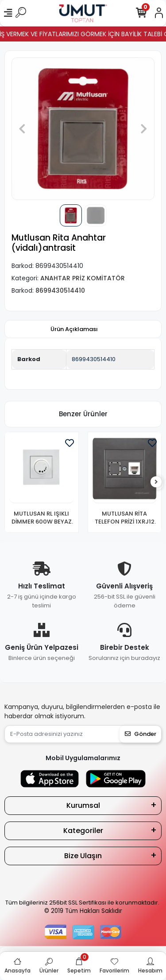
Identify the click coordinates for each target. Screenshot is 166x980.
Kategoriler (83, 831)
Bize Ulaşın (83, 856)
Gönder (141, 734)
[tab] (74, 329)
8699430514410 (94, 359)
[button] (22, 129)
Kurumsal (83, 805)
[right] (156, 482)
